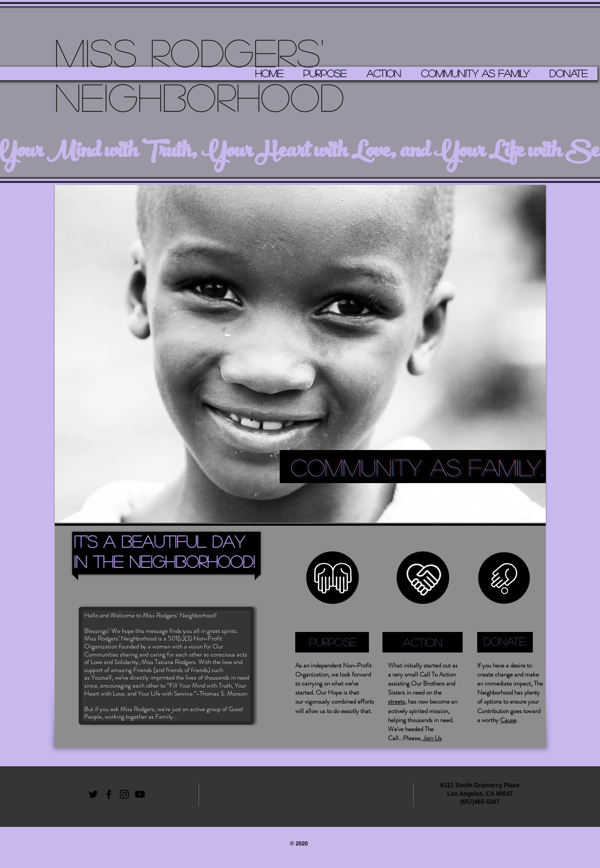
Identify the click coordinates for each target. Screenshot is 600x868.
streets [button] (396, 701)
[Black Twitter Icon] (93, 794)
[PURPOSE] (333, 642)
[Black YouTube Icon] (140, 794)
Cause (508, 720)
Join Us (432, 738)
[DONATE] (505, 641)
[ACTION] (423, 642)
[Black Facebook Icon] (109, 794)
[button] (300, 354)
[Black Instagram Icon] (124, 794)
